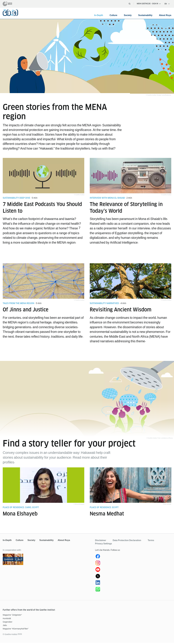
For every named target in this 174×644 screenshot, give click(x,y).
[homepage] (7, 4)
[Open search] (130, 4)
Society (128, 15)
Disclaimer (101, 541)
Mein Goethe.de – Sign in (149, 4)
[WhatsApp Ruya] (133, 591)
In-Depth (99, 15)
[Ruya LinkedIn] (133, 584)
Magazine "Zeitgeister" (12, 616)
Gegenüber (8, 623)
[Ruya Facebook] (133, 558)
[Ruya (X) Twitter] (133, 578)
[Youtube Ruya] (133, 571)
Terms (151, 541)
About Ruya (165, 15)
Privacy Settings (104, 545)
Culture (113, 15)
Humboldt (7, 619)
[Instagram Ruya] (133, 565)
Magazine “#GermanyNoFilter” (16, 630)
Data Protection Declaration (127, 541)
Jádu (5, 626)
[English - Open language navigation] (167, 4)
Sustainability (145, 15)
